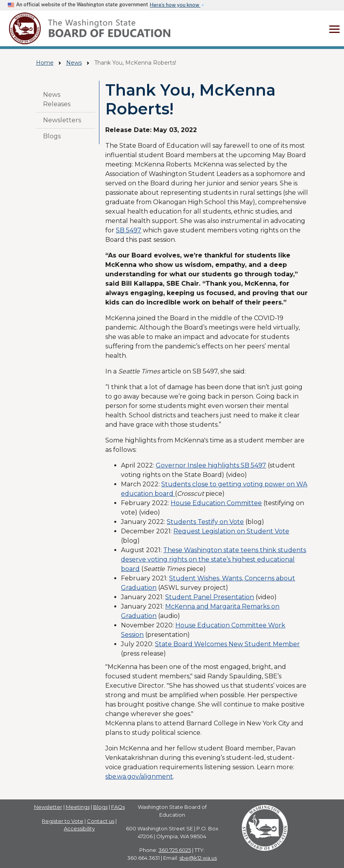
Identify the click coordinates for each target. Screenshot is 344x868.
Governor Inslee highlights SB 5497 (211, 465)
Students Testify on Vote (205, 522)
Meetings (78, 807)
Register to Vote (63, 821)
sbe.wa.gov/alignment (139, 776)
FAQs (118, 807)
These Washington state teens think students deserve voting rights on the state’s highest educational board (213, 559)
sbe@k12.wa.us (198, 858)
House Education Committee (216, 503)
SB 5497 (129, 230)
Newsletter (48, 807)
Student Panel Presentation (210, 597)
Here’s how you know (175, 5)
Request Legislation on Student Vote (231, 531)
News (74, 63)
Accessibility (79, 828)
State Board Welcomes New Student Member (227, 644)
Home (45, 63)
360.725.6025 (175, 850)
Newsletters (62, 120)
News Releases (57, 99)
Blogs (52, 136)
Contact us (101, 821)
